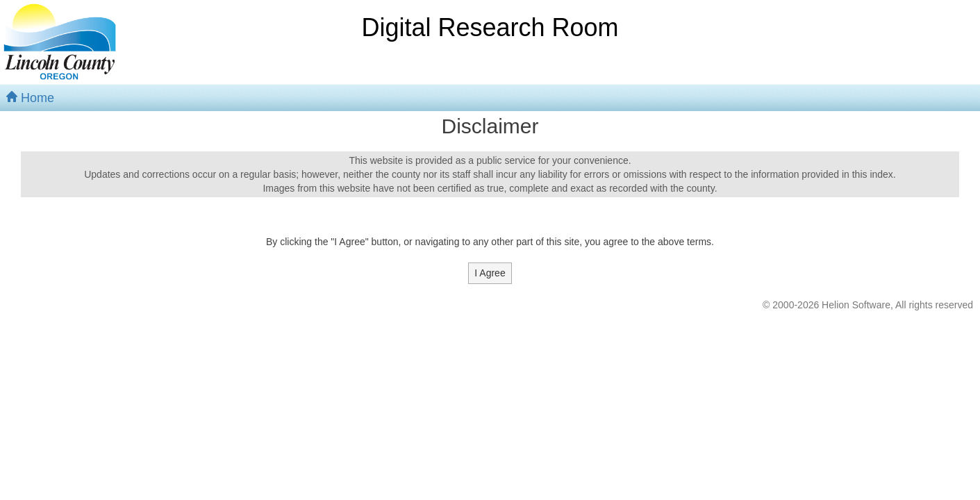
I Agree (490, 273)
